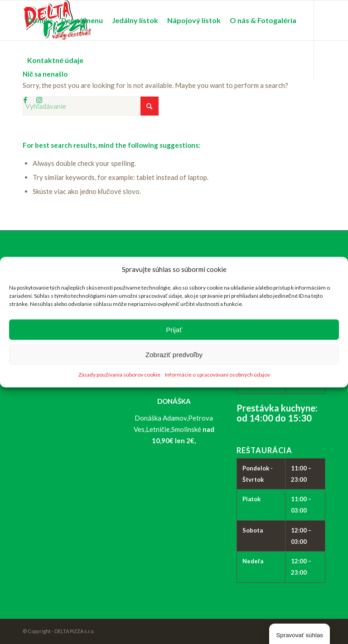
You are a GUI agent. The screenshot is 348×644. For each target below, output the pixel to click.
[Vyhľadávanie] (91, 106)
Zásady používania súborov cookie (119, 375)
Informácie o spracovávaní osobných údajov (217, 375)
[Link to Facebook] (25, 100)
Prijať (174, 330)
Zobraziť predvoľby (174, 355)
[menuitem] (40, 20)
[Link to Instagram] (39, 100)
